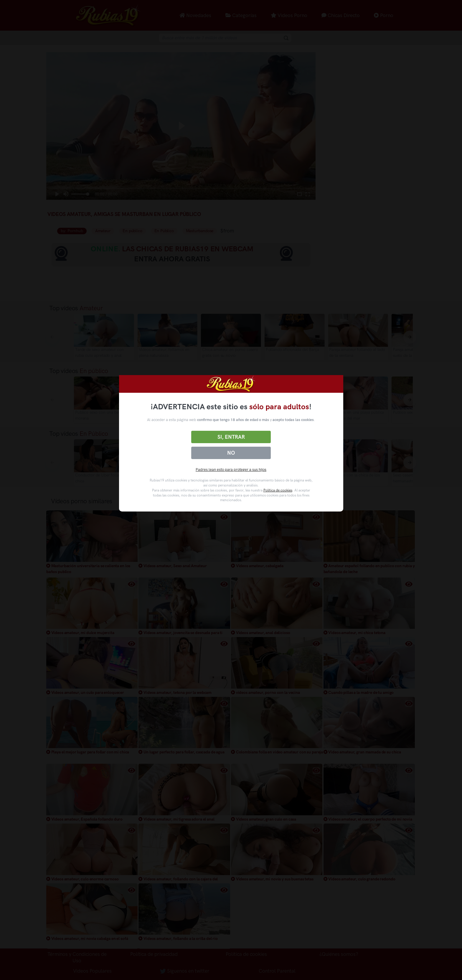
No (231, 453)
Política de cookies (278, 490)
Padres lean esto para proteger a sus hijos (231, 470)
